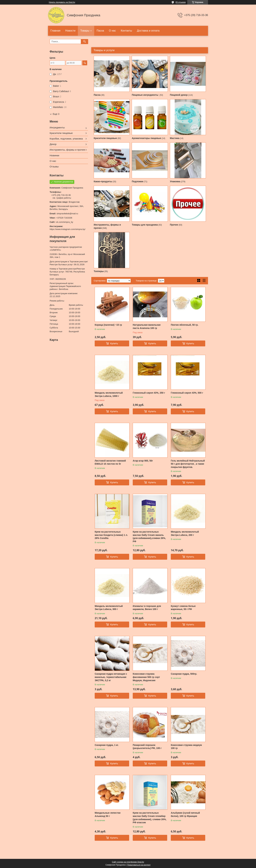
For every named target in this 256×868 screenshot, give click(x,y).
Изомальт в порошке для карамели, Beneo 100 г (147, 608)
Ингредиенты (57, 127)
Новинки (54, 155)
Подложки (137, 181)
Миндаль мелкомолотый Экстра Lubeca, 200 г (185, 533)
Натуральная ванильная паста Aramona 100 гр (147, 326)
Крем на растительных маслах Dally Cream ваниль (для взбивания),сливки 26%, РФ (149, 537)
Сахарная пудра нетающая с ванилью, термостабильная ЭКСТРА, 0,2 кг (111, 677)
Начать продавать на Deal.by (62, 2)
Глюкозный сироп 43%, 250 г (149, 393)
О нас (112, 31)
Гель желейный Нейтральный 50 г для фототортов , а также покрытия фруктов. (188, 464)
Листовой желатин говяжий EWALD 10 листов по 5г (110, 462)
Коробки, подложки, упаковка (66, 139)
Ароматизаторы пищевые (146, 138)
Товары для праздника (145, 225)
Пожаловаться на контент (139, 865)
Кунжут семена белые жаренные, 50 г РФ (183, 608)
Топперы (99, 271)
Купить (114, 343)
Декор (53, 144)
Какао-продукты (103, 181)
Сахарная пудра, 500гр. (184, 674)
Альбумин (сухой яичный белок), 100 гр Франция (185, 814)
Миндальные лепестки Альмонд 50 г (108, 814)
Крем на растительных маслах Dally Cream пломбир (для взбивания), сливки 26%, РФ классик (150, 818)
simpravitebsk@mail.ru (67, 214)
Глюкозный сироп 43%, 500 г (187, 393)
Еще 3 (56, 114)
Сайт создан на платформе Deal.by (128, 862)
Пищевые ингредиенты (145, 95)
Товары (85, 31)
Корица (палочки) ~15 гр (108, 325)
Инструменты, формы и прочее (67, 150)
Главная (55, 31)
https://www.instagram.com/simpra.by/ (68, 229)
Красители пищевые (105, 138)
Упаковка (175, 181)
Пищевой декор (179, 95)
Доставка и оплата (148, 31)
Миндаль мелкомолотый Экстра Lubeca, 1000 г (109, 394)
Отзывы (54, 166)
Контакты (126, 31)
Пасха (100, 31)
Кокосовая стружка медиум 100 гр (186, 747)
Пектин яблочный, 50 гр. (185, 325)
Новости (70, 31)
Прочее (174, 225)
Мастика (175, 138)
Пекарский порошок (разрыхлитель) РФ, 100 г (147, 747)
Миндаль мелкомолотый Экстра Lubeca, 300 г (109, 608)
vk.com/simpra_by (65, 222)
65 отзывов (181, 2)
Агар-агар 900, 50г (143, 461)
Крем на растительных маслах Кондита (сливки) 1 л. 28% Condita (111, 535)
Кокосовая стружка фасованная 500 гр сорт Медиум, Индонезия (146, 677)
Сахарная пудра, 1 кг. (107, 745)
